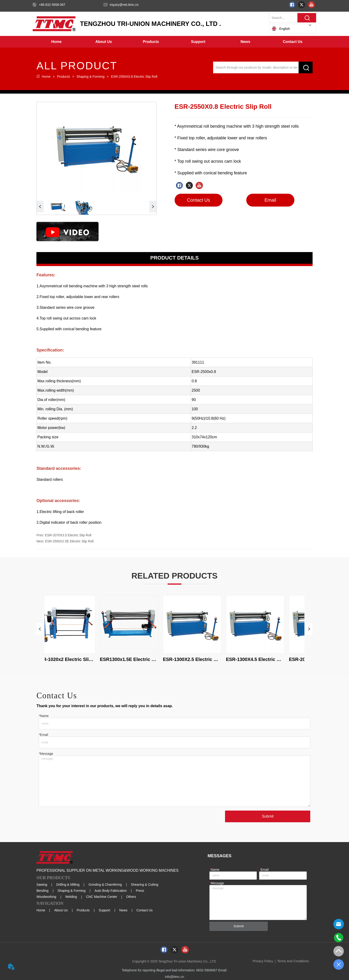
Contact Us (145, 910)
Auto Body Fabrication (111, 891)
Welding (71, 897)
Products (64, 77)
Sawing (42, 885)
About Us (61, 910)
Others (131, 897)
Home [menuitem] (56, 42)
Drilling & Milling (68, 885)
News (123, 910)
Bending (42, 891)
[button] (104, 42)
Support (104, 910)
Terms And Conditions (293, 961)
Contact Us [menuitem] (293, 42)
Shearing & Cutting (145, 885)
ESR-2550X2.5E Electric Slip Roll (69, 541)
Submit (268, 816)
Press (140, 891)
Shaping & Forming (91, 77)
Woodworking (46, 897)
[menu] (174, 42)
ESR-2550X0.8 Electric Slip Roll (134, 77)
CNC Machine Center (102, 897)
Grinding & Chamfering (105, 885)
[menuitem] (104, 42)
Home (46, 77)
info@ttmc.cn (175, 977)
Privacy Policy (263, 961)
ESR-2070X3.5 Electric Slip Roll (68, 535)
